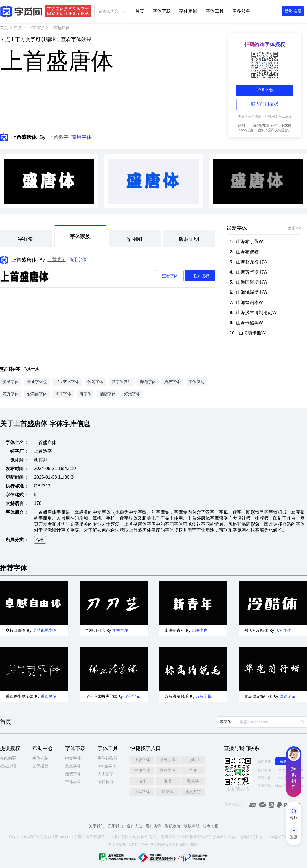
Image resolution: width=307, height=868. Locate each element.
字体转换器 (108, 758)
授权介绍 (8, 766)
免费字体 (73, 774)
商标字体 (168, 770)
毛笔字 (193, 781)
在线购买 (8, 758)
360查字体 (107, 766)
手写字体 (142, 792)
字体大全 (73, 782)
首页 (140, 11)
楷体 (142, 781)
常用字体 (142, 770)
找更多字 (193, 792)
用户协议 (153, 826)
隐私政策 (172, 826)
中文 (18, 28)
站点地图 (210, 826)
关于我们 (97, 826)
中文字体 (73, 758)
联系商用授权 (265, 104)
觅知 (82, 837)
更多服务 (241, 11)
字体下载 (162, 11)
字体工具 (215, 11)
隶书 (168, 781)
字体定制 (188, 11)
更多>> (294, 228)
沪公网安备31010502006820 (174, 845)
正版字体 (142, 760)
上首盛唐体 (24, 260)
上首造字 (36, 28)
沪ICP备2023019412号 (128, 845)
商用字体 (82, 137)
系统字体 (168, 760)
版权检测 (106, 782)
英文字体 (73, 766)
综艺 (40, 540)
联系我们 (115, 826)
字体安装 (40, 758)
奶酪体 (168, 792)
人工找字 (106, 774)
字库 (193, 770)
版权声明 (192, 826)
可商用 (193, 760)
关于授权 (40, 766)
